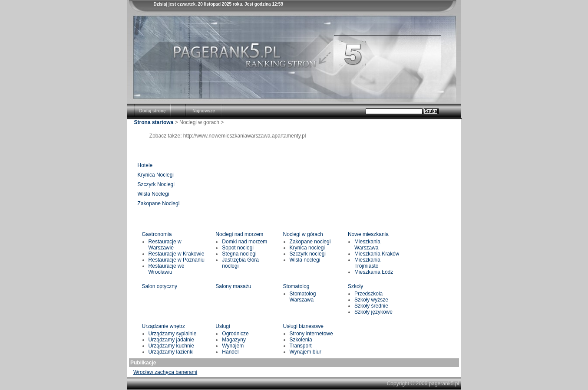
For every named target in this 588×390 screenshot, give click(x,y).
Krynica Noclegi (156, 175)
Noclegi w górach (303, 234)
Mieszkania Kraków (377, 254)
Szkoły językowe (373, 312)
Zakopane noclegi (310, 242)
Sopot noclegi (238, 248)
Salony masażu (233, 286)
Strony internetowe (311, 334)
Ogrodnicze (235, 334)
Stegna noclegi (239, 254)
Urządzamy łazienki (171, 352)
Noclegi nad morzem (239, 234)
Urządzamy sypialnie (173, 334)
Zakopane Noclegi (159, 203)
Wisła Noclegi (154, 194)
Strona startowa (154, 122)
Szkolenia (301, 340)
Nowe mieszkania (368, 234)
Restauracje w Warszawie (165, 245)
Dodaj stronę (152, 111)
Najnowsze (204, 111)
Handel (230, 352)
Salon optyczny (160, 286)
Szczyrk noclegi (308, 254)
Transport (301, 346)
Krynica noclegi (307, 248)
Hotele (145, 165)
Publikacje (143, 363)
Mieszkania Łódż (374, 272)
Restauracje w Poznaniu (177, 260)
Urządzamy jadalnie (171, 340)
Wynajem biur (306, 352)
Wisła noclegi (305, 260)
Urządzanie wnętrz (164, 326)
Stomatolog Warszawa (303, 297)
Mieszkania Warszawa (367, 245)
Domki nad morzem (244, 242)
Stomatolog (296, 286)
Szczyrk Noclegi (156, 184)
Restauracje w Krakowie (177, 254)
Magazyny (234, 340)
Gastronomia (157, 234)
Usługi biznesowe (303, 326)
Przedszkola (368, 294)
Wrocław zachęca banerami (165, 372)
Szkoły (355, 286)
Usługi (223, 326)
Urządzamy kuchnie (171, 346)
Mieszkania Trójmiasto (367, 263)
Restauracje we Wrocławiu (167, 269)
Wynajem (233, 346)
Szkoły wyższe (371, 300)
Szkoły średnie (371, 306)
